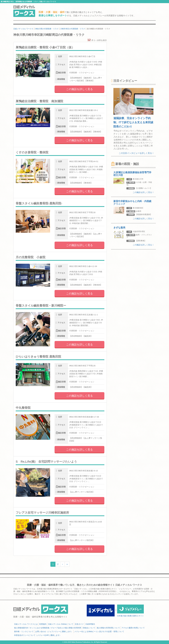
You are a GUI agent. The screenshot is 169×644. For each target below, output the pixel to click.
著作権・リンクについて (24, 632)
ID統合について (89, 628)
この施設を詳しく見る (79, 89)
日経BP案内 (90, 624)
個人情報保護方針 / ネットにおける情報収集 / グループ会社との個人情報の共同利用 (48, 628)
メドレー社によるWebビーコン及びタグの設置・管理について (99, 632)
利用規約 (43, 624)
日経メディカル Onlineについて (61, 624)
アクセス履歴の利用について (133, 628)
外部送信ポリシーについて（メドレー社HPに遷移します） (38, 635)
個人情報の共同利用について (108, 628)
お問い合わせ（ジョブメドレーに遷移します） (54, 632)
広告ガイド (79, 624)
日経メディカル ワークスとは (26, 624)
